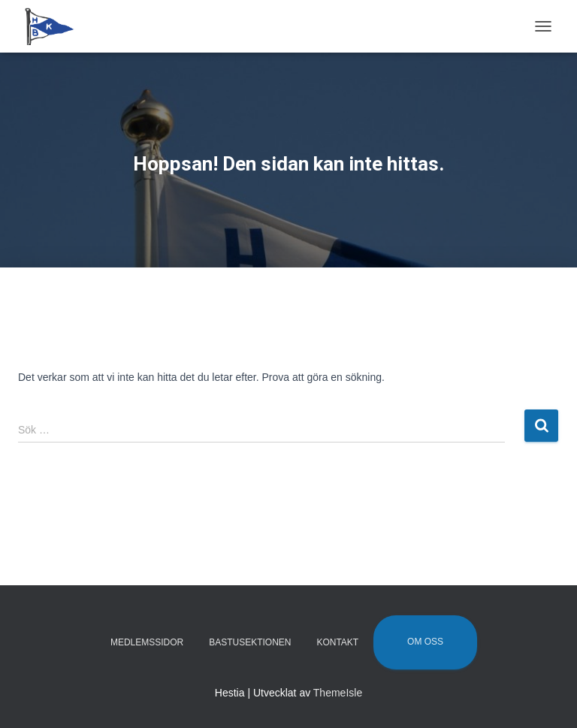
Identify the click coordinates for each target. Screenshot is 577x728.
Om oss (425, 642)
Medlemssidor (147, 642)
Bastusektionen (250, 642)
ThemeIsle (338, 693)
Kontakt (337, 642)
